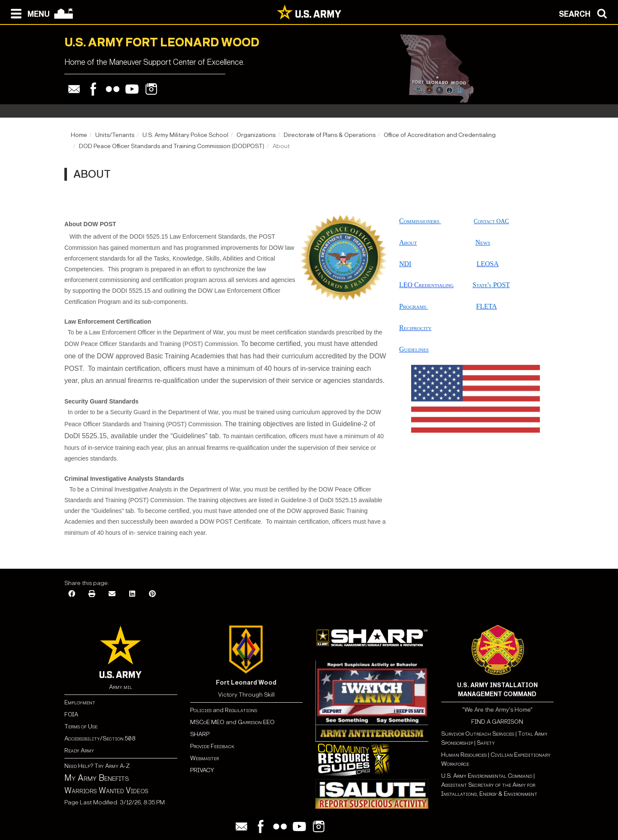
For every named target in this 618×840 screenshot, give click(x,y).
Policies (201, 710)
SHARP (200, 734)
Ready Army (79, 751)
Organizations (256, 135)
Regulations (241, 710)
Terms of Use (81, 726)
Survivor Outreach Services (478, 734)
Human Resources (464, 755)
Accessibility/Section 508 (100, 738)
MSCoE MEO (207, 722)
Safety (486, 743)
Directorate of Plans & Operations (330, 135)
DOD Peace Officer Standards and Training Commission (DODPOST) (172, 146)
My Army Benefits (97, 778)
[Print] (92, 594)
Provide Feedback (212, 746)
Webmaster (204, 758)
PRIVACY (202, 770)
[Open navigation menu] (28, 13)
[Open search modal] (585, 13)
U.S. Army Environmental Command (487, 776)
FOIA (71, 714)
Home (79, 135)
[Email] (112, 594)
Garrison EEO (256, 722)
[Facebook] (72, 594)
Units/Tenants (115, 135)
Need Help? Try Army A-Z (97, 766)
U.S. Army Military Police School (185, 135)
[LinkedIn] (132, 594)
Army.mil (121, 687)
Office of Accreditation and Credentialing (440, 135)
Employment (80, 702)
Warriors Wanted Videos (106, 791)
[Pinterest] (152, 594)
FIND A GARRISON (497, 722)
